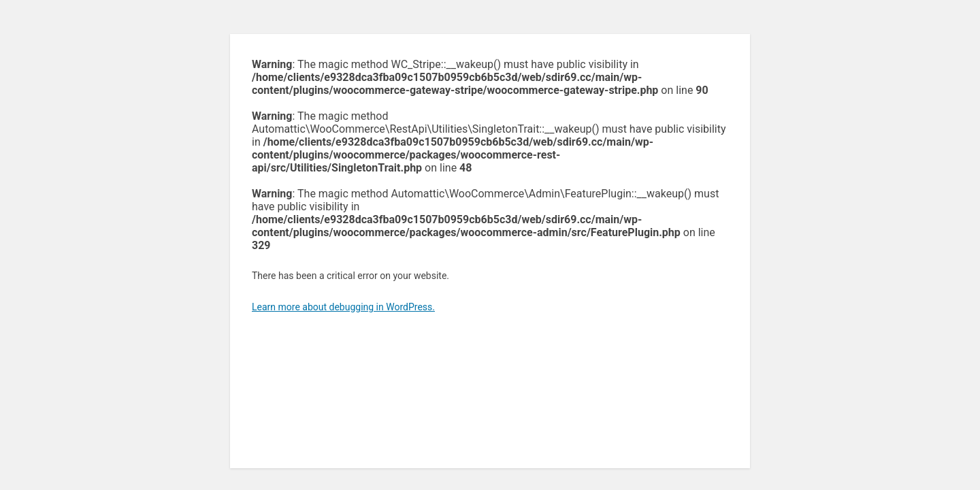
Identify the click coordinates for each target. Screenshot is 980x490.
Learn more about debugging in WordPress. (343, 307)
